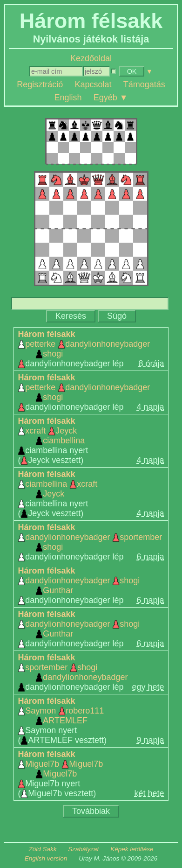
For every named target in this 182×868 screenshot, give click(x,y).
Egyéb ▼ (111, 97)
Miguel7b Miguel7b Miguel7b (60, 769)
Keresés (71, 316)
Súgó (117, 316)
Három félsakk (46, 334)
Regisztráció (40, 84)
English (68, 97)
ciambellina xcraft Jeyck (57, 489)
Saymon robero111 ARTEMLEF (61, 716)
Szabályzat (83, 849)
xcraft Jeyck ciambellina (51, 436)
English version (46, 858)
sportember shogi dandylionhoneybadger (73, 672)
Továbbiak (91, 811)
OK (132, 71)
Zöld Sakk (43, 849)
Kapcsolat (93, 84)
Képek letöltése (132, 849)
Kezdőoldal (91, 58)
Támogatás (144, 84)
